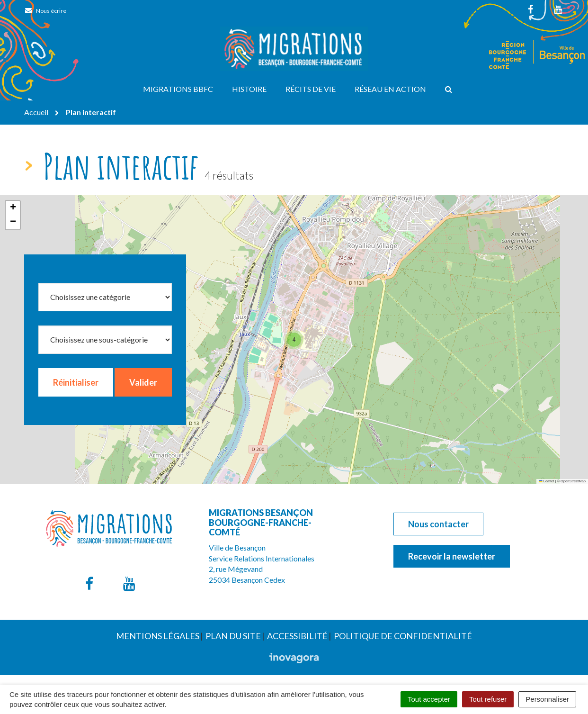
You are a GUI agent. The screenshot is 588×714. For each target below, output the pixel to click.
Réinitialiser (76, 382)
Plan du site (233, 636)
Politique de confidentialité (403, 636)
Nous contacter (438, 524)
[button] (294, 340)
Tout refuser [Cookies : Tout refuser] (488, 699)
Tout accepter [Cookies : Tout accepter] (429, 699)
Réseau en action (390, 89)
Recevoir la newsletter (452, 556)
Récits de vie (311, 89)
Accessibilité (297, 636)
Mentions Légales (158, 636)
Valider (143, 382)
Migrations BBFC (178, 89)
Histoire (249, 89)
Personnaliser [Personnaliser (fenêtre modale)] (547, 699)
